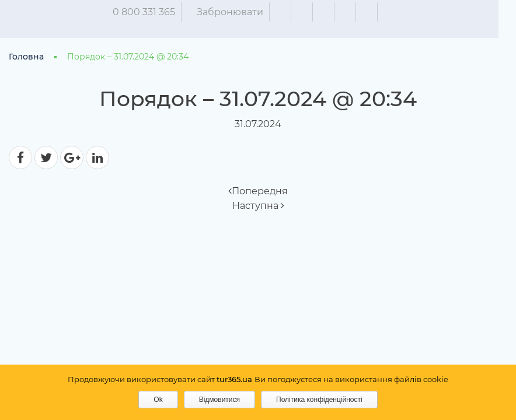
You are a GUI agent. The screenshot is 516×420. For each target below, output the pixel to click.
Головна (26, 57)
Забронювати (239, 12)
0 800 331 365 (153, 12)
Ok (158, 400)
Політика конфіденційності (319, 400)
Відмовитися (219, 400)
